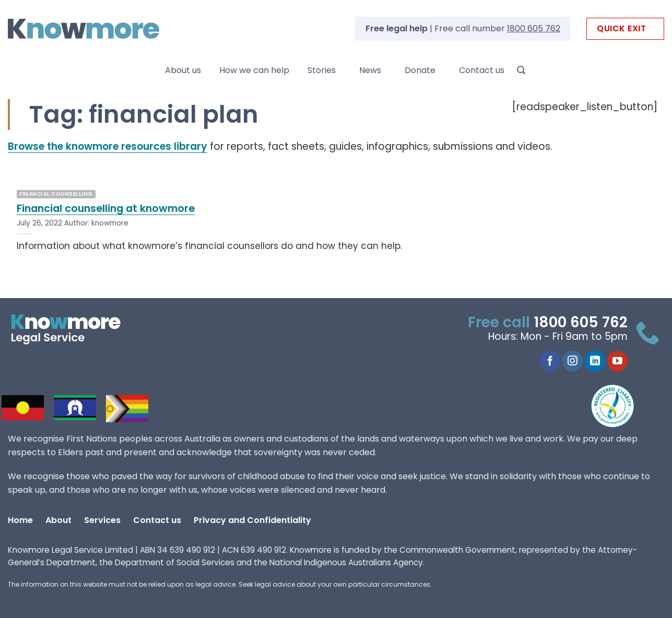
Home (20, 520)
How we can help (254, 70)
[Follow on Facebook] (550, 361)
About (58, 520)
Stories (322, 70)
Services (102, 520)
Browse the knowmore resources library (108, 146)
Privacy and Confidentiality (252, 520)
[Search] (521, 70)
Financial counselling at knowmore (106, 209)
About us (183, 70)
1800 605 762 (534, 28)
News (370, 70)
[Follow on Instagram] (573, 361)
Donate (420, 70)
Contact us (482, 70)
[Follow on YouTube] (617, 361)
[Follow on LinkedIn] (595, 361)
